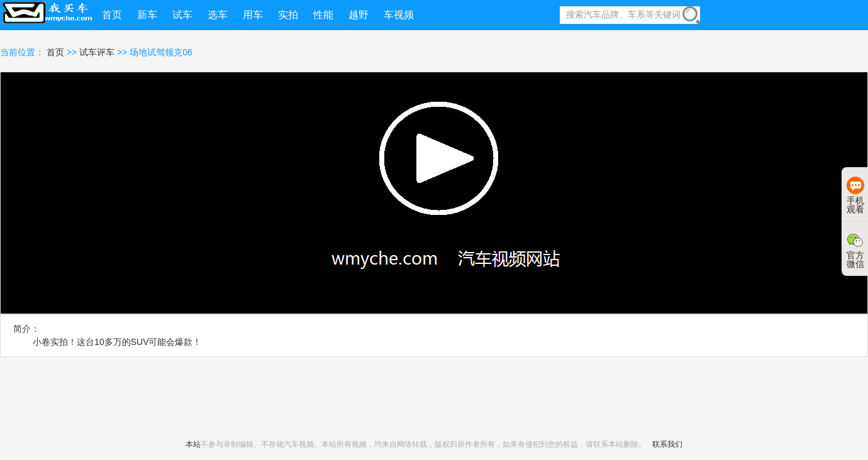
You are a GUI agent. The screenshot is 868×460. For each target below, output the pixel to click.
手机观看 (855, 195)
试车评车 (97, 52)
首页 (57, 52)
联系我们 (667, 444)
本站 (193, 444)
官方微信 (855, 250)
